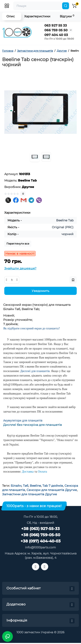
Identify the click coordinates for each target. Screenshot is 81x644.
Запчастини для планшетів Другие (30, 494)
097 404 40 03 (56, 35)
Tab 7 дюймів (53, 486)
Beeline (35, 486)
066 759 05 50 (56, 30)
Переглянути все (18, 244)
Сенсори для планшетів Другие (52, 490)
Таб (26, 486)
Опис (11, 16)
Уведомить (40, 291)
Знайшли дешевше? (20, 268)
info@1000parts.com (40, 547)
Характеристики (37, 16)
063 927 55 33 (56, 25)
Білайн (16, 486)
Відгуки (67, 16)
